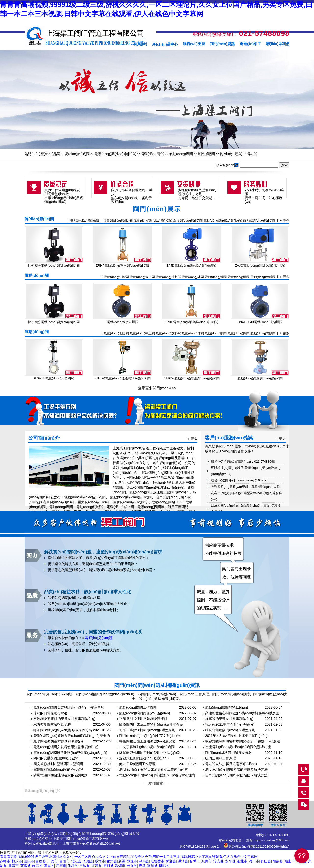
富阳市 (65, 861)
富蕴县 (41, 861)
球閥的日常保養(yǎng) (50, 713)
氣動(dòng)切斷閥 (116, 333)
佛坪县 (73, 866)
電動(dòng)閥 (37, 275)
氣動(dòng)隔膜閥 (263, 333)
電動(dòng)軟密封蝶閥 (123, 322)
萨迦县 (171, 861)
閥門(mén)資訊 (222, 44)
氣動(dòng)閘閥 (239, 333)
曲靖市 (13, 866)
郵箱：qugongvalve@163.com (268, 840)
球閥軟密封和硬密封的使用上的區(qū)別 (150, 753)
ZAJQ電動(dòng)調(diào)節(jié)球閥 (260, 266)
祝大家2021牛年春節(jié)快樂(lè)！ (230, 724)
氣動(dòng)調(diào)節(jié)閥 (153, 220)
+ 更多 (285, 220)
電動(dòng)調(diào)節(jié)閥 (115, 154)
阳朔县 (278, 861)
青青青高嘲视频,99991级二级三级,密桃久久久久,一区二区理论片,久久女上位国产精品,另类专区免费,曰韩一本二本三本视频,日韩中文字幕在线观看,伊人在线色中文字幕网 (129, 857)
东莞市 (207, 861)
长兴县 (132, 866)
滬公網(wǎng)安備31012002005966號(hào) (256, 847)
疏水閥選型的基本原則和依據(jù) (58, 741)
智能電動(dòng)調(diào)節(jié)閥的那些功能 (238, 747)
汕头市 (29, 861)
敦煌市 (132, 861)
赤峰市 (5, 861)
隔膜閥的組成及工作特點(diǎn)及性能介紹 (151, 724)
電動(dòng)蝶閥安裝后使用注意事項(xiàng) (66, 747)
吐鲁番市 (157, 861)
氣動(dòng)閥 (37, 332)
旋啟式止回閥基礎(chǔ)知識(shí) (144, 758)
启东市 (61, 866)
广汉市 (52, 861)
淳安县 (219, 861)
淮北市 (242, 861)
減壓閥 (134, 834)
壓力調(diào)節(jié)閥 (85, 220)
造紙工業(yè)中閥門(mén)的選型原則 (147, 730)
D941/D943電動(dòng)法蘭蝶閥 (260, 322)
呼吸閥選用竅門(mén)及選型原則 (230, 730)
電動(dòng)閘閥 (239, 277)
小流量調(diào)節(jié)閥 (116, 220)
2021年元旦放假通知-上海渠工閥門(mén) (236, 736)
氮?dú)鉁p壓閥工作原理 (137, 764)
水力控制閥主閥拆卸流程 (52, 724)
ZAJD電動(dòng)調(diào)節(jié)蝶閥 (191, 266)
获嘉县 (26, 866)
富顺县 (152, 866)
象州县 (112, 861)
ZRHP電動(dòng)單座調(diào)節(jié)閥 (123, 266)
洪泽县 (183, 861)
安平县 (230, 861)
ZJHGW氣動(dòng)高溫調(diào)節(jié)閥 (191, 378)
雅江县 (76, 861)
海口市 (254, 861)
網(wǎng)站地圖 (230, 840)
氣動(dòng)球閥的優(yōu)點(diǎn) (144, 713)
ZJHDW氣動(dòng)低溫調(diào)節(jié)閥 (123, 378)
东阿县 (108, 866)
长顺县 (88, 861)
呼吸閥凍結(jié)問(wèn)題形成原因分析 (63, 730)
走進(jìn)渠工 (250, 44)
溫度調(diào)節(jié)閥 (188, 220)
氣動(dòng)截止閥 (142, 333)
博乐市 (17, 861)
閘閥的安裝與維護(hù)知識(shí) (57, 758)
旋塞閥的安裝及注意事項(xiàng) (229, 719)
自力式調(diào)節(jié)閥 (259, 220)
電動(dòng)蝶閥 (216, 277)
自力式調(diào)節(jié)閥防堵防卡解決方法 (236, 775)
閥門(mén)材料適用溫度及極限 (229, 753)
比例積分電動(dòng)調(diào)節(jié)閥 (54, 266)
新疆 (122, 861)
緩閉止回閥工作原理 (221, 758)
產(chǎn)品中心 (165, 44)
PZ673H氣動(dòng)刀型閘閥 (54, 378)
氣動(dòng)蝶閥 (181, 154)
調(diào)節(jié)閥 (77, 154)
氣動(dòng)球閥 (193, 333)
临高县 (37, 866)
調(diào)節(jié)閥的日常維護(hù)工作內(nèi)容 (154, 769)
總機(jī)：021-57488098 (273, 835)
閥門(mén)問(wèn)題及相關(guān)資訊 (157, 685)
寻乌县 (144, 861)
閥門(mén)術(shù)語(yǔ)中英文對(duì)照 (150, 736)
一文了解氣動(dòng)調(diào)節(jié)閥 (147, 747)
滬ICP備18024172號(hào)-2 (199, 847)
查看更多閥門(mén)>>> (157, 388)
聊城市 (195, 861)
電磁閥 (252, 154)
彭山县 (266, 861)
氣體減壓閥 (206, 154)
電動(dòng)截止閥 (142, 277)
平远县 (85, 866)
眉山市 (290, 861)
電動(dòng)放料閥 (168, 277)
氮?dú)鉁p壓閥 (231, 154)
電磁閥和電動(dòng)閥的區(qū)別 (59, 769)
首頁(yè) (140, 44)
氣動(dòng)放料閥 (168, 333)
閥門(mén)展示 (157, 209)
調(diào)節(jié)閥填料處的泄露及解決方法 (236, 769)
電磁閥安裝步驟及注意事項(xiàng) (231, 764)
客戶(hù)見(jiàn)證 (99, 638)
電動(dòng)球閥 (153, 154)
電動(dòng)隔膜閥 (263, 277)
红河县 (97, 866)
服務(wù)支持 (194, 44)
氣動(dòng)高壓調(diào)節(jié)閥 (260, 378)
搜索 (284, 165)
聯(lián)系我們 (278, 44)
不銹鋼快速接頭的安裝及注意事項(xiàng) (64, 719)
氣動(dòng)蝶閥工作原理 (138, 707)
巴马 (142, 866)
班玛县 (164, 866)
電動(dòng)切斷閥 (116, 277)
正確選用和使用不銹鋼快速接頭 (143, 719)
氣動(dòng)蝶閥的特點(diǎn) (226, 707)
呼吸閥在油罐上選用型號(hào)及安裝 (147, 741)
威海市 (100, 861)
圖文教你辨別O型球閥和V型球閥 (58, 764)
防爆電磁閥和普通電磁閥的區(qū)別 (60, 775)
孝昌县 (49, 866)
